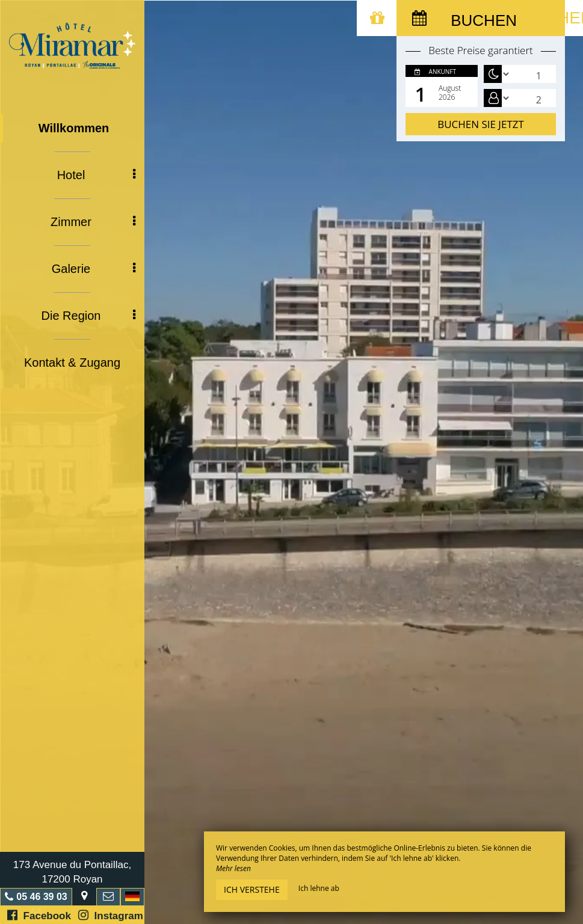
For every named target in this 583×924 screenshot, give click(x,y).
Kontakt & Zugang (72, 363)
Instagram (111, 915)
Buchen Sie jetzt (481, 124)
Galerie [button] (94, 269)
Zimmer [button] (93, 222)
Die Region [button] (88, 316)
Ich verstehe (252, 889)
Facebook (39, 915)
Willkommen (74, 128)
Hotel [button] (96, 175)
